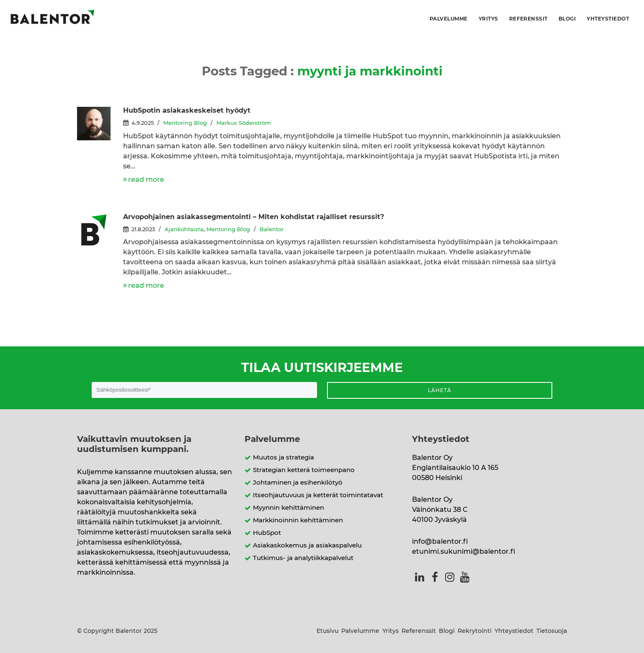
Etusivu (327, 631)
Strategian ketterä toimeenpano (304, 470)
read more (146, 180)
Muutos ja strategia (283, 458)
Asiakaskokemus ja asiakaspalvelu (307, 546)
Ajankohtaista (184, 230)
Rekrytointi (475, 631)
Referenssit (528, 19)
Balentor (272, 230)
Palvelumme (449, 19)
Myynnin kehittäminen (289, 508)
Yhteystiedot (608, 19)
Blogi (567, 19)
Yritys (488, 19)
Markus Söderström (244, 123)
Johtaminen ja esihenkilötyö (298, 483)
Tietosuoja (552, 631)
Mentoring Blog (185, 123)
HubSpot (267, 533)
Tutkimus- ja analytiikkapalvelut (303, 558)
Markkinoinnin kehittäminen (298, 520)
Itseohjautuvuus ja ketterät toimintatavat (318, 495)
